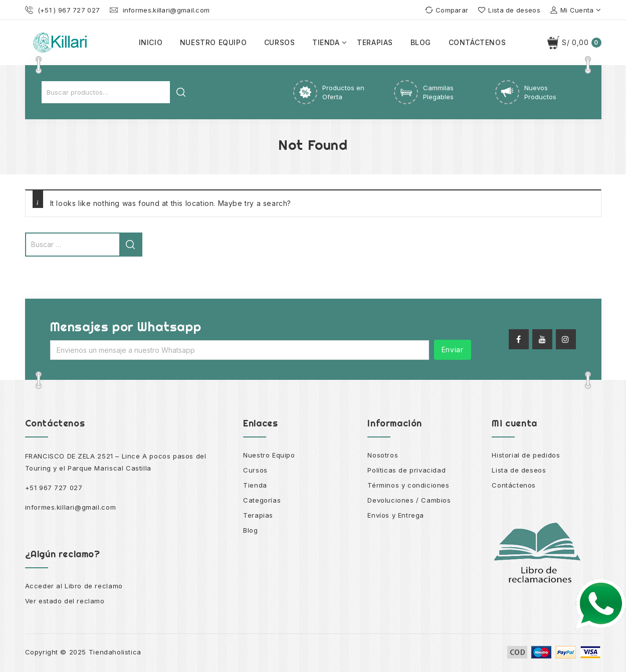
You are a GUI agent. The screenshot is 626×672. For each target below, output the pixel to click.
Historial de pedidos (526, 455)
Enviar (453, 350)
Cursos (280, 42)
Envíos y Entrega (396, 515)
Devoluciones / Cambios (409, 500)
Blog (421, 42)
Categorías (262, 500)
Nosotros (383, 455)
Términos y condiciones (408, 485)
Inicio (151, 42)
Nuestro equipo (213, 42)
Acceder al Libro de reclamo (74, 586)
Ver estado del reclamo (65, 601)
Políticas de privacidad (406, 470)
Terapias (375, 42)
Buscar (181, 92)
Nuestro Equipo (269, 455)
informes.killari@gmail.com (71, 507)
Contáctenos (477, 42)
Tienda (326, 42)
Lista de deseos (519, 470)
